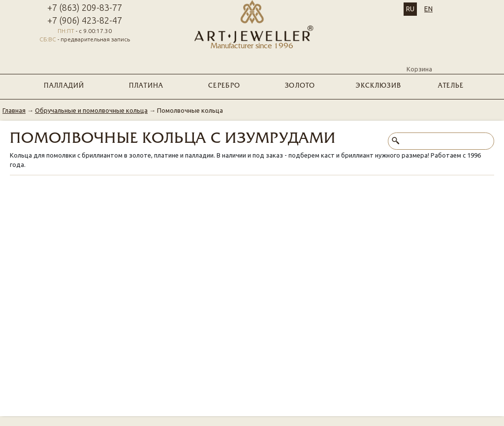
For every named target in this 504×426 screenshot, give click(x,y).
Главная (14, 110)
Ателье (451, 86)
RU (410, 9)
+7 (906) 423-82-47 (85, 20)
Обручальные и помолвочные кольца (91, 110)
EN (428, 9)
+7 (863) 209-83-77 (85, 7)
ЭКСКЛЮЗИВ (378, 86)
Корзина (419, 61)
